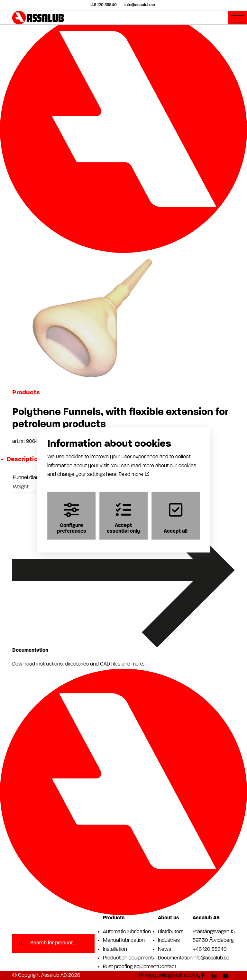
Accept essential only (123, 518)
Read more (134, 474)
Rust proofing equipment (130, 967)
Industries (169, 941)
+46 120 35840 (210, 950)
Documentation (175, 958)
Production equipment (128, 958)
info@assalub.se (211, 958)
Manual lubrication (124, 941)
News (165, 950)
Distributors (171, 932)
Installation (115, 950)
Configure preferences (72, 518)
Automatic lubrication (127, 932)
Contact (167, 967)
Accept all (176, 518)
